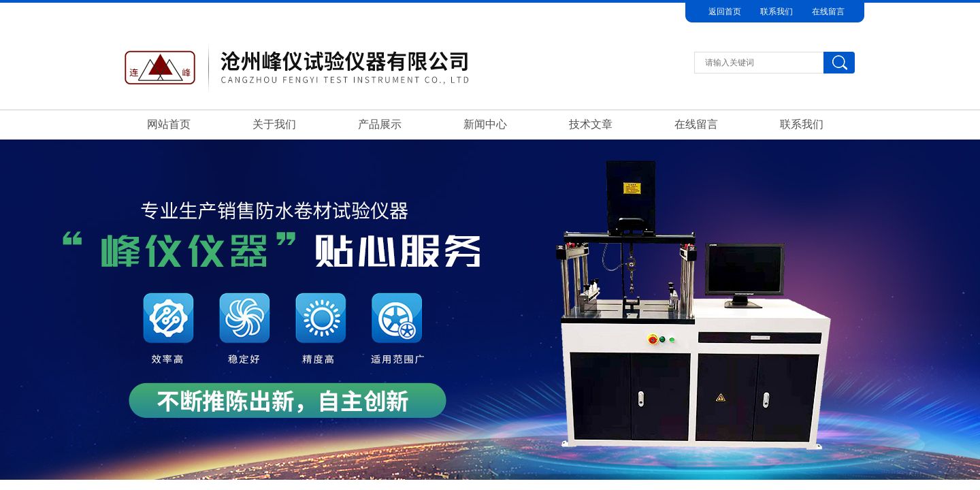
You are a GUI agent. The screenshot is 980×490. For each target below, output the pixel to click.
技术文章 (591, 124)
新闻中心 (485, 124)
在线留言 (828, 12)
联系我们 (777, 12)
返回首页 (725, 12)
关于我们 (274, 124)
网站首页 (169, 124)
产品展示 (380, 124)
